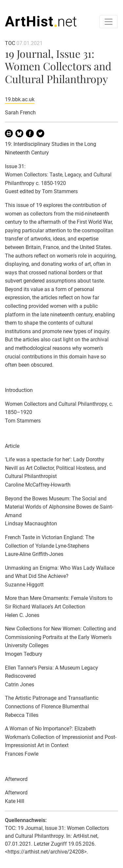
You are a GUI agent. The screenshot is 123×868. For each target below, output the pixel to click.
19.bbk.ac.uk (20, 99)
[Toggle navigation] (109, 22)
